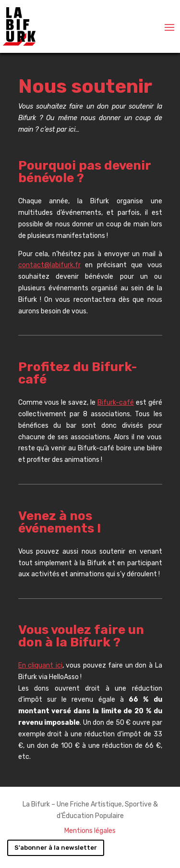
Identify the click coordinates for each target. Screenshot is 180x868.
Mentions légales (90, 831)
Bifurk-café (116, 403)
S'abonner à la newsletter (56, 848)
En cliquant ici (40, 665)
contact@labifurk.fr (49, 265)
